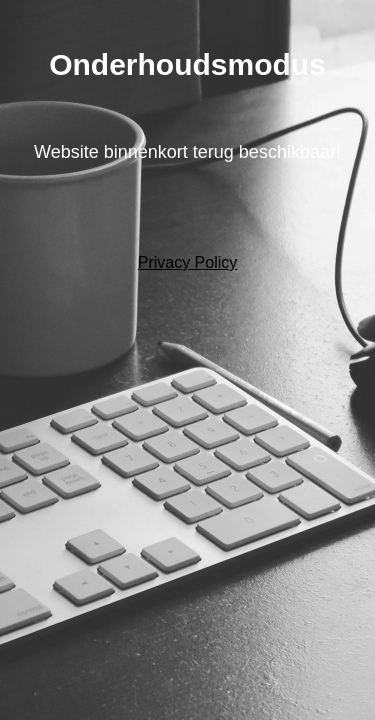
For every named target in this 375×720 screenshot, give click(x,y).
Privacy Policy (188, 262)
